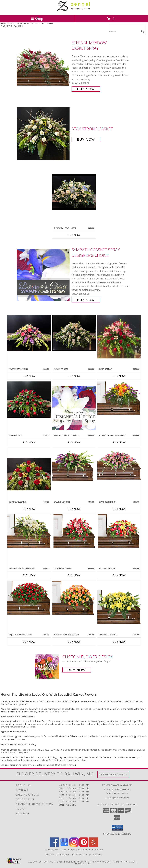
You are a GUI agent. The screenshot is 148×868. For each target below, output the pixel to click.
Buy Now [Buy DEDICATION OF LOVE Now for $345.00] (74, 575)
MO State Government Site (87, 854)
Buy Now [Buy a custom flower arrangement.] (77, 670)
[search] (143, 31)
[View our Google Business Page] (64, 846)
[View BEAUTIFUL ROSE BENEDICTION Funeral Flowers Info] (74, 598)
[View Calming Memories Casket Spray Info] (74, 465)
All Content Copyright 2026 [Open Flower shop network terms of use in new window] (45, 862)
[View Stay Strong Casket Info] (43, 134)
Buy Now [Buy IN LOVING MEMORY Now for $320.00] (119, 575)
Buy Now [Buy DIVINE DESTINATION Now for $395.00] (119, 509)
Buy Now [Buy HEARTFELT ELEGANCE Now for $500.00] (29, 509)
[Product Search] (124, 31)
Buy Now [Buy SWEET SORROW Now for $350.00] (119, 376)
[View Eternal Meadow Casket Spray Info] (43, 65)
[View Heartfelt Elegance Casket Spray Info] (29, 474)
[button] (117, 828)
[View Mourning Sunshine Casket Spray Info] (119, 607)
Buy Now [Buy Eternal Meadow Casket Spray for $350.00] (86, 89)
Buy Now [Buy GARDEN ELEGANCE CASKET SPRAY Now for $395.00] (29, 575)
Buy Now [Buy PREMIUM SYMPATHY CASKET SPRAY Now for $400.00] (74, 442)
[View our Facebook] (54, 846)
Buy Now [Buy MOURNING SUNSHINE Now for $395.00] (119, 642)
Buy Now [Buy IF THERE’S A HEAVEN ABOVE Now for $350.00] (74, 235)
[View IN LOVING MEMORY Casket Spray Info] (119, 531)
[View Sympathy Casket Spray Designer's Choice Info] (43, 274)
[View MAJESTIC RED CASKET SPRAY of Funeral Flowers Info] (29, 598)
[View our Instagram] (74, 846)
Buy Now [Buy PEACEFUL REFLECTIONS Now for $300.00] (29, 376)
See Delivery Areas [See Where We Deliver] (113, 774)
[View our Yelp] (94, 846)
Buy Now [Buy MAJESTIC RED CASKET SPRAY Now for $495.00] (29, 642)
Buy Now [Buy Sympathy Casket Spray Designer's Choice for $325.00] (86, 300)
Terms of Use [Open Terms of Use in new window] (83, 864)
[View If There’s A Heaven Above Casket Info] (74, 192)
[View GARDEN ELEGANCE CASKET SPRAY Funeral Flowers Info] (29, 531)
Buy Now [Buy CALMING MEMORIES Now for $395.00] (74, 509)
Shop (37, 19)
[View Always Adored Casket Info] (74, 333)
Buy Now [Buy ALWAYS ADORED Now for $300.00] (74, 376)
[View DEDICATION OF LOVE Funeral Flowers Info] (74, 531)
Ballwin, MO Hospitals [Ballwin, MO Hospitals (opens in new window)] (91, 849)
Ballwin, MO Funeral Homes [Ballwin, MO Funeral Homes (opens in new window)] (60, 849)
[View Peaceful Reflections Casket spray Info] (29, 333)
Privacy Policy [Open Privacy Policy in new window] (101, 862)
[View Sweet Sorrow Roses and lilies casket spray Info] (119, 337)
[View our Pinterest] (84, 846)
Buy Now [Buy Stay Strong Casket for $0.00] (86, 139)
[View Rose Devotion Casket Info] (29, 400)
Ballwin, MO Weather (58, 854)
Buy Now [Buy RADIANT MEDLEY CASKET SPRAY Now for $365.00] (119, 442)
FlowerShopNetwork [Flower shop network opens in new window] (76, 862)
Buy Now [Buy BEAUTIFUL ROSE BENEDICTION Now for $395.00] (74, 642)
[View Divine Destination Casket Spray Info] (119, 464)
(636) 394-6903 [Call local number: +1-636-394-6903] (121, 798)
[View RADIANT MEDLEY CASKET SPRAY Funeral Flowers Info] (119, 398)
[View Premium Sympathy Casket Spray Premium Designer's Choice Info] (74, 408)
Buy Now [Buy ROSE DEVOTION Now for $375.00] (29, 442)
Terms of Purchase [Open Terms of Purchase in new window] (124, 862)
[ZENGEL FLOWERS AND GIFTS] (74, 11)
